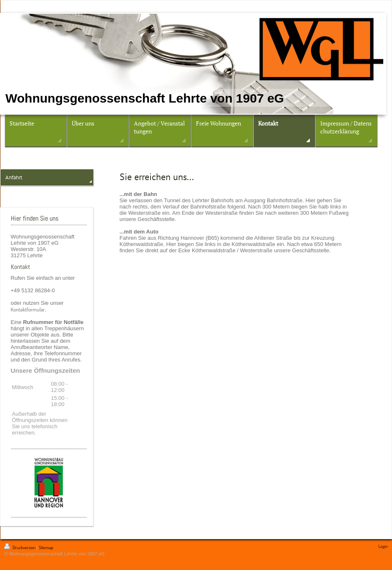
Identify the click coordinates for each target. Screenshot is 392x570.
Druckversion (20, 547)
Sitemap (46, 547)
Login (383, 546)
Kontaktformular (28, 309)
